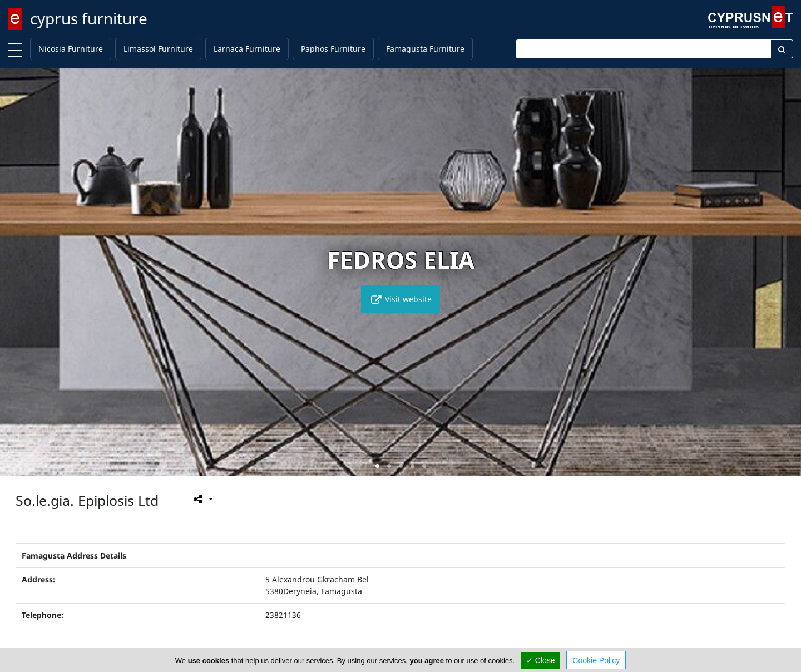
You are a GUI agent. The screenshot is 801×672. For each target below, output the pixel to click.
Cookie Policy (596, 660)
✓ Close (541, 660)
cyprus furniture (89, 18)
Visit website (400, 299)
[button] (377, 466)
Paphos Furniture (333, 49)
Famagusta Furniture (425, 49)
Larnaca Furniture (247, 49)
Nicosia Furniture (71, 49)
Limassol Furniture (158, 49)
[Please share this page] (202, 499)
